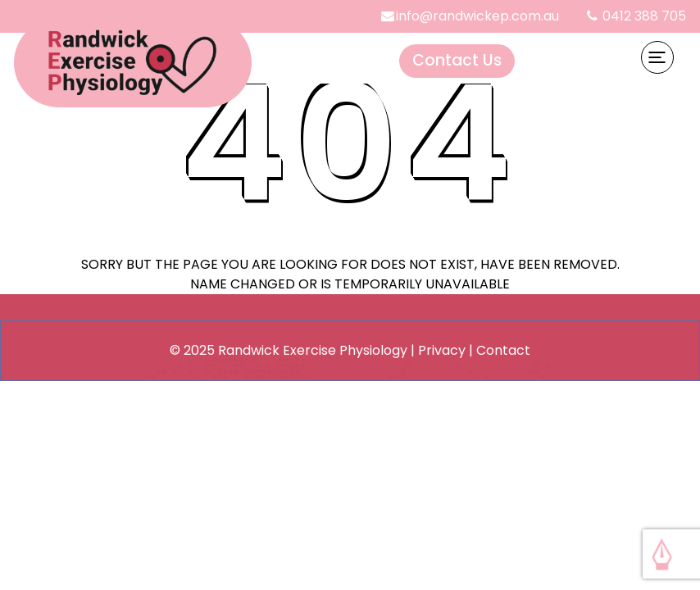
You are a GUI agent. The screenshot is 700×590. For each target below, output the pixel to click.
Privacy (442, 350)
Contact (503, 350)
